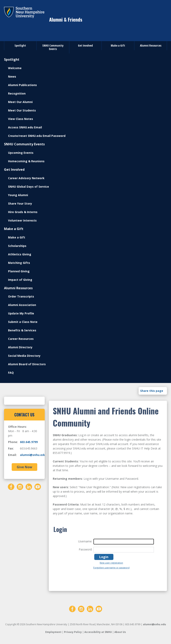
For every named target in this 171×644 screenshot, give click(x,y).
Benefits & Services (22, 330)
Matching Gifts (19, 263)
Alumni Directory (20, 347)
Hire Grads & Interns (23, 212)
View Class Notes (21, 119)
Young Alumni (18, 195)
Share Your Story (20, 203)
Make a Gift (118, 45)
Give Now (24, 467)
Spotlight (20, 45)
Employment (53, 632)
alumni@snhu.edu (33, 455)
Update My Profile (21, 313)
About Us (120, 632)
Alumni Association (22, 305)
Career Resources (21, 339)
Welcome (15, 68)
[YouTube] (38, 486)
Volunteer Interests (22, 220)
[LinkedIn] (29, 486)
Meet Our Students (22, 110)
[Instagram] (20, 486)
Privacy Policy (73, 632)
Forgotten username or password (111, 568)
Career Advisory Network (26, 178)
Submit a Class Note (23, 322)
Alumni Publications (22, 85)
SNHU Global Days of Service (28, 187)
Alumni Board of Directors (27, 364)
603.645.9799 (29, 442)
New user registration (111, 563)
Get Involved (85, 45)
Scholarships (17, 246)
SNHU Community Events (53, 47)
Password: (85, 549)
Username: (85, 541)
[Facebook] (11, 486)
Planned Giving (19, 271)
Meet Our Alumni (20, 102)
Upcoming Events (21, 153)
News (12, 76)
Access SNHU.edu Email (25, 127)
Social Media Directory (24, 356)
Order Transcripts (21, 296)
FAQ (11, 373)
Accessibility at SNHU (98, 632)
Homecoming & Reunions (26, 161)
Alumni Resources (151, 45)
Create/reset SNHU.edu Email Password (37, 136)
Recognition (17, 93)
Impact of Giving (20, 280)
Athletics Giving (20, 254)
